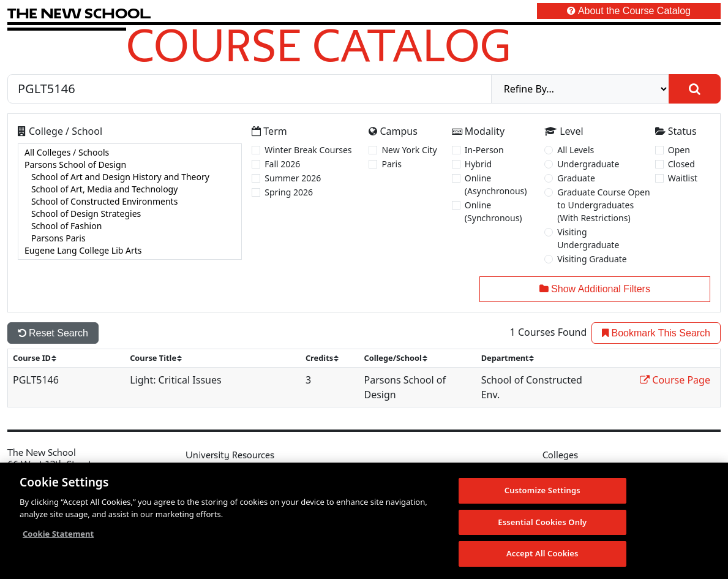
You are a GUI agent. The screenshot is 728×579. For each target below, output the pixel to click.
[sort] (40, 358)
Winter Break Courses (308, 150)
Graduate (576, 178)
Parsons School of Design (130, 165)
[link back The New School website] (79, 13)
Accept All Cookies (542, 554)
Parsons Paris (130, 238)
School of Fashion (130, 226)
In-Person (484, 150)
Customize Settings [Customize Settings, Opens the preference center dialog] (542, 491)
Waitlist (683, 178)
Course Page (675, 380)
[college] (130, 202)
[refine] (580, 89)
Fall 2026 (282, 164)
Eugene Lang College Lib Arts (130, 251)
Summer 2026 (293, 178)
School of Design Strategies (130, 214)
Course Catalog (319, 45)
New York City (409, 150)
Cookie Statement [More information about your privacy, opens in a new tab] (58, 534)
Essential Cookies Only (542, 523)
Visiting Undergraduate (588, 238)
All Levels (576, 150)
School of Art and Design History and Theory (130, 177)
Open (679, 150)
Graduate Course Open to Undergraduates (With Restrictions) (603, 205)
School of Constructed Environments (130, 202)
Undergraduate (588, 164)
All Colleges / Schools (130, 153)
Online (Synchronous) (493, 211)
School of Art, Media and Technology (130, 189)
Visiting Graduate (592, 259)
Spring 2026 (289, 192)
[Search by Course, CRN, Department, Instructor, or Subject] (250, 89)
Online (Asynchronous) (496, 184)
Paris (391, 164)
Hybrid (478, 164)
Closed (681, 164)
